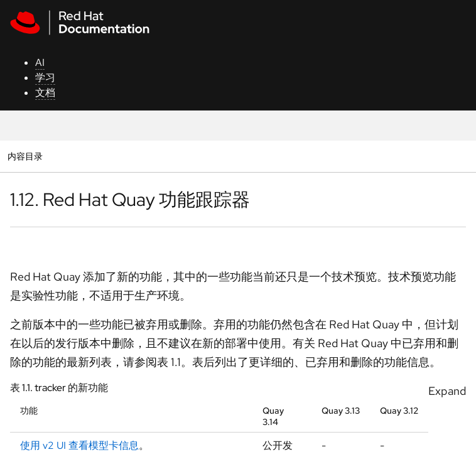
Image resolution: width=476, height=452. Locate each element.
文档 (45, 93)
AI (40, 62)
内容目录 (25, 156)
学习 (45, 78)
